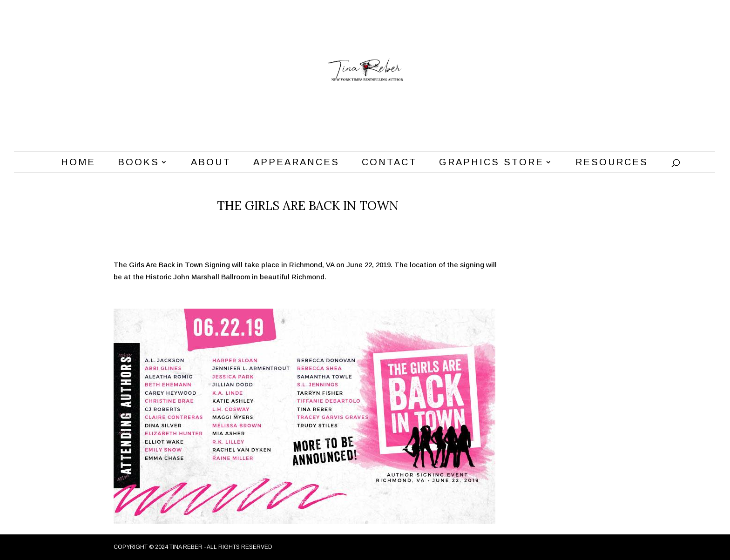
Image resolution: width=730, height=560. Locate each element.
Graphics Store (491, 163)
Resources (612, 163)
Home (78, 163)
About (211, 163)
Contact (389, 163)
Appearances (296, 163)
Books (139, 163)
